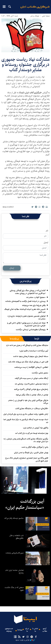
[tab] (37, 339)
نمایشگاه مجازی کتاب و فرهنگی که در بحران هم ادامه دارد (27, 345)
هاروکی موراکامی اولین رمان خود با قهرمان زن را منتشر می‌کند (28, 402)
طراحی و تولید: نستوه (25, 640)
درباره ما (27, 630)
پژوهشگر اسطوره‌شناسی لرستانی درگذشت (31, 330)
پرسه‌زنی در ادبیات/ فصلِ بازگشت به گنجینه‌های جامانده (25, 301)
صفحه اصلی (46, 16)
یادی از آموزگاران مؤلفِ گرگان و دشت (35, 447)
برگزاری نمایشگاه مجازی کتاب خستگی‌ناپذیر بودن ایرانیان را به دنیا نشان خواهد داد (26, 440)
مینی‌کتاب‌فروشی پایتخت (15, 553)
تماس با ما (35, 630)
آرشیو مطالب (45, 630)
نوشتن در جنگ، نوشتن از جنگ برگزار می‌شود (32, 395)
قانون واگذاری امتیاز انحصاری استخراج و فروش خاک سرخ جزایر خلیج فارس (27, 459)
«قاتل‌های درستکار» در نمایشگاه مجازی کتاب (32, 408)
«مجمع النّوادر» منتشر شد (36, 297)
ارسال (12, 268)
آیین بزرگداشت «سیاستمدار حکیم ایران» (34, 351)
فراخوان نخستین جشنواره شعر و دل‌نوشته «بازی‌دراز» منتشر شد (26, 317)
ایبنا (35, 9)
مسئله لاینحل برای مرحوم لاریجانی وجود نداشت (31, 356)
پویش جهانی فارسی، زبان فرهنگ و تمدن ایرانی (31, 453)
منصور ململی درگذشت (40, 373)
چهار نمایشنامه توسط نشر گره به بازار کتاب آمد (32, 433)
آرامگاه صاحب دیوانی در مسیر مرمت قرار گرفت (31, 378)
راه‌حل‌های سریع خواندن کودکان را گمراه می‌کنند (31, 389)
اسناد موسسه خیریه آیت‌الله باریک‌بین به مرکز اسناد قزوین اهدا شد (26, 421)
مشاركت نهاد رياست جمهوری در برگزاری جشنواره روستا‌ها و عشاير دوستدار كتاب (26, 65)
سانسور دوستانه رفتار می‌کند (14, 518)
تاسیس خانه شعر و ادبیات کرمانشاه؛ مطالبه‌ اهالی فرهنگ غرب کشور (25, 311)
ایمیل (46, 242)
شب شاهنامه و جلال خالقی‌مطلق (17, 537)
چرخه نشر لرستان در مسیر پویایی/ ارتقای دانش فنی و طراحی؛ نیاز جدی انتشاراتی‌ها (26, 324)
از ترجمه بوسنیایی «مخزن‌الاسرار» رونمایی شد (31, 384)
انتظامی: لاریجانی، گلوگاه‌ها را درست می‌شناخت (31, 367)
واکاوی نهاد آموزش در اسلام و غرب (36, 428)
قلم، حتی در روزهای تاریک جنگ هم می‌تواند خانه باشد (28, 362)
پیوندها (20, 630)
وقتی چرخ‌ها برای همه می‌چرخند (34, 305)
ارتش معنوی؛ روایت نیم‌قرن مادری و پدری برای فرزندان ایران (26, 414)
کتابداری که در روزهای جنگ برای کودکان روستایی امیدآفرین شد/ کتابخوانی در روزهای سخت (28, 292)
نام (47, 231)
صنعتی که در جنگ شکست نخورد (14, 589)
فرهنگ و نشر (35, 16)
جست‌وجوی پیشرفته (9, 630)
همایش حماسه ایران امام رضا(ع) (14, 571)
